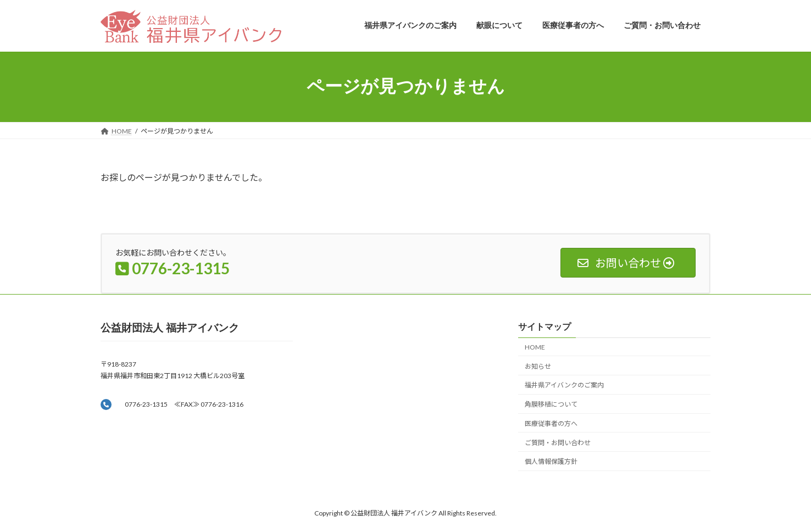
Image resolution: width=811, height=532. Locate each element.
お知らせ (538, 366)
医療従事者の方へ (551, 423)
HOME (535, 347)
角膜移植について (551, 404)
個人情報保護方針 (551, 462)
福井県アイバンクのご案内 (564, 385)
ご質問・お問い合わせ (558, 443)
